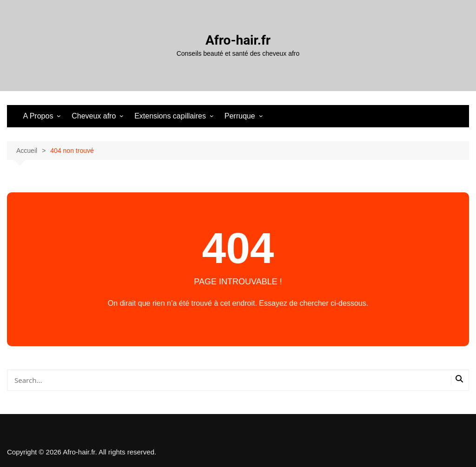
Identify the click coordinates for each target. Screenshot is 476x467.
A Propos (38, 116)
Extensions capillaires (170, 116)
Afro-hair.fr (238, 40)
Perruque (240, 116)
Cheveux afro (94, 116)
